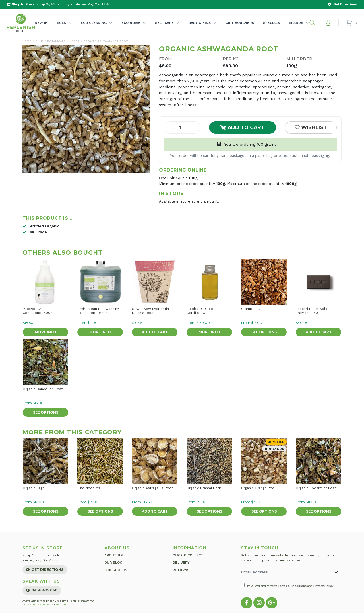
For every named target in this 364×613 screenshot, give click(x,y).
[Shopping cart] (351, 23)
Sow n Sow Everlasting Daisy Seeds (151, 311)
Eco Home (134, 29)
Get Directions (45, 570)
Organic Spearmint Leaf (316, 488)
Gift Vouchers (240, 23)
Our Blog (113, 563)
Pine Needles (89, 488)
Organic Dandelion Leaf (43, 389)
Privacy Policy (323, 586)
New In (41, 23)
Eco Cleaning (97, 29)
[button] (312, 23)
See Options (264, 332)
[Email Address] (286, 572)
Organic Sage (34, 488)
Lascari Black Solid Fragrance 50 (312, 311)
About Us (113, 555)
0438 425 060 (42, 590)
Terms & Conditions (292, 586)
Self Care (167, 29)
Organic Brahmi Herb (204, 488)
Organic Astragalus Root (152, 488)
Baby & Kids (202, 29)
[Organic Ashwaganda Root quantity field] (182, 127)
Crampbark (251, 309)
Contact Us (116, 570)
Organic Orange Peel (258, 488)
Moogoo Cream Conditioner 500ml (39, 311)
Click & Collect (188, 555)
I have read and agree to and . (288, 585)
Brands (299, 29)
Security (62, 604)
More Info (45, 332)
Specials (271, 23)
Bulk (64, 29)
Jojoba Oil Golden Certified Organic (202, 311)
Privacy (48, 604)
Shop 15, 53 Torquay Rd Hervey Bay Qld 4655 (58, 4)
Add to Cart (243, 127)
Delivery (181, 563)
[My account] (328, 23)
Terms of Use (32, 604)
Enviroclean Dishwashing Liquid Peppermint (98, 311)
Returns (181, 570)
